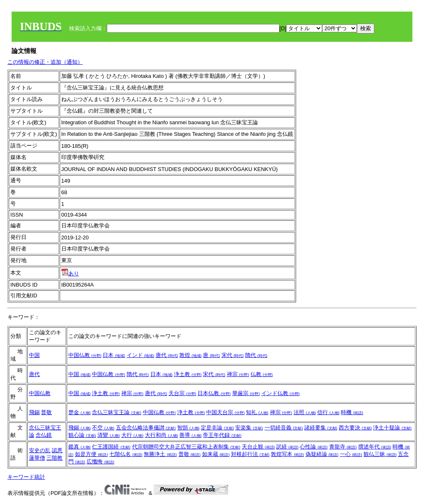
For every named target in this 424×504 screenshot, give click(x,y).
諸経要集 (321, 428)
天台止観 (258, 447)
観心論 (82, 435)
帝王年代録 (222, 435)
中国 (34, 355)
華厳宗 (246, 393)
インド (141, 355)
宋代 (233, 355)
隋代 (256, 355)
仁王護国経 (111, 447)
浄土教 (188, 374)
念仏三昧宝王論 (117, 412)
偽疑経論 (322, 454)
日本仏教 (214, 393)
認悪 (57, 450)
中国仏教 (85, 355)
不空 (103, 428)
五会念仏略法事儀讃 (146, 428)
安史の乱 (40, 450)
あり (70, 274)
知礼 (257, 412)
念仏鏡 (44, 435)
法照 (305, 412)
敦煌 (190, 355)
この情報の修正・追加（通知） (45, 62)
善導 (190, 435)
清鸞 (108, 435)
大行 (132, 435)
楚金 (79, 412)
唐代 (167, 355)
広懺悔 (100, 462)
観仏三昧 (380, 454)
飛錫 (34, 412)
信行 (328, 412)
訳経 (287, 447)
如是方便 (92, 454)
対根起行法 (250, 454)
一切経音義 (284, 428)
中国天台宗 (225, 412)
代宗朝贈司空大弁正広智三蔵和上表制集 (186, 447)
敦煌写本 (287, 454)
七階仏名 (126, 454)
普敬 (46, 412)
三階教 (54, 458)
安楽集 (249, 428)
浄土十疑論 (392, 428)
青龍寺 (343, 447)
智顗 (188, 428)
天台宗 (182, 393)
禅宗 (238, 374)
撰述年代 (375, 447)
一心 (351, 454)
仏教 (262, 374)
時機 (352, 412)
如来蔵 (216, 454)
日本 (114, 355)
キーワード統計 (26, 477)
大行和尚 (161, 435)
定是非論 (217, 428)
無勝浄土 (160, 454)
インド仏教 (281, 393)
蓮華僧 (37, 458)
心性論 (314, 447)
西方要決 (355, 428)
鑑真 (79, 447)
